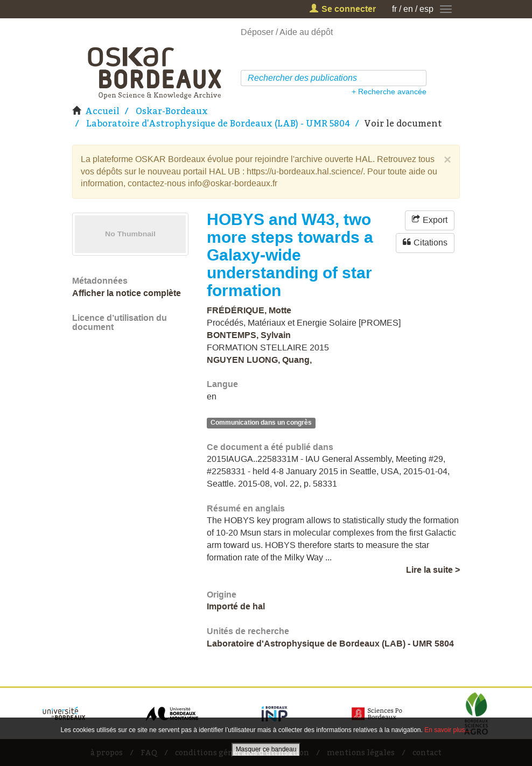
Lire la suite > (433, 570)
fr (394, 9)
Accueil (102, 111)
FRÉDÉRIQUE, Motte (249, 310)
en (408, 9)
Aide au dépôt (306, 32)
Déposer (257, 32)
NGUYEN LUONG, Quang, (259, 360)
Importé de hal (236, 606)
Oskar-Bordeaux (172, 111)
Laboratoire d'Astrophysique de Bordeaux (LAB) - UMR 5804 (218, 123)
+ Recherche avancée (389, 92)
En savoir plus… (448, 730)
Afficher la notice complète (127, 293)
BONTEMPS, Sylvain (249, 335)
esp (426, 9)
